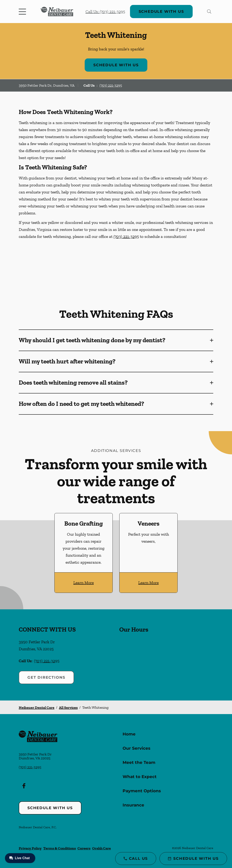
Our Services (137, 748)
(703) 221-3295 (111, 85)
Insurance (133, 805)
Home (129, 734)
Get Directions (46, 677)
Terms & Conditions (60, 848)
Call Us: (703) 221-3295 (105, 12)
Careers (84, 848)
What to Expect (140, 777)
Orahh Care (101, 848)
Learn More (84, 583)
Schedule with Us (161, 12)
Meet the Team (139, 762)
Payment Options (142, 791)
